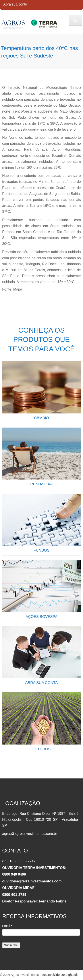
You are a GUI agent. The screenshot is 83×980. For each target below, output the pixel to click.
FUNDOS (42, 550)
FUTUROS (41, 749)
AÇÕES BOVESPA (41, 617)
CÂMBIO (41, 418)
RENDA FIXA (41, 484)
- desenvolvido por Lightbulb (59, 975)
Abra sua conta (15, 4)
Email (7, 926)
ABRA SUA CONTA (41, 683)
